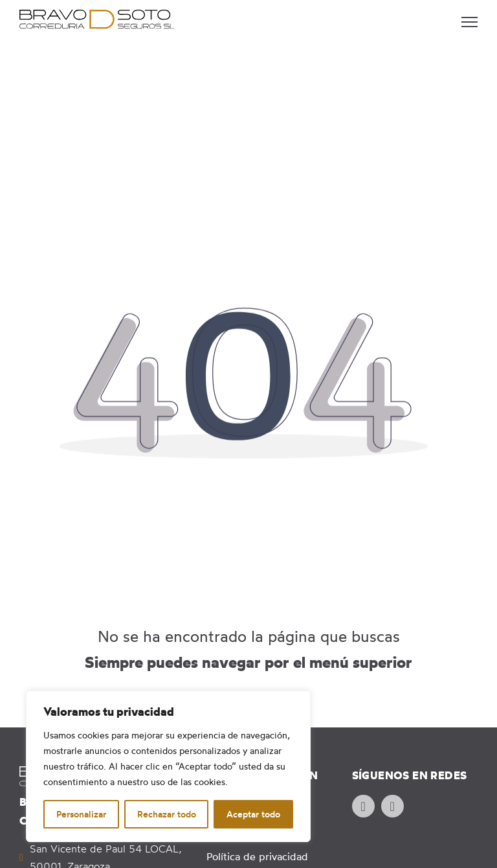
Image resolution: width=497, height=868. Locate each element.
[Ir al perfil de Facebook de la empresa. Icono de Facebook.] (363, 806)
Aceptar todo (253, 814)
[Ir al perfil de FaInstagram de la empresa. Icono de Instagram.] (392, 806)
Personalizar (81, 814)
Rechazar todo (167, 814)
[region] (168, 766)
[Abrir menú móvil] (469, 22)
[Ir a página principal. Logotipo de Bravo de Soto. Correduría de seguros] (97, 19)
